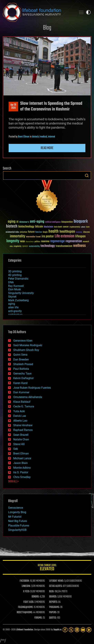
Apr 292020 (13, 106)
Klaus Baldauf (22, 402)
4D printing (15, 275)
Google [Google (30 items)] (45, 232)
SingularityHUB (17, 530)
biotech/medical (39, 137)
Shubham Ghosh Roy (26, 350)
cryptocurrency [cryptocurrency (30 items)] (75, 227)
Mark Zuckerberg (18, 300)
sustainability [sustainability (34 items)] (34, 247)
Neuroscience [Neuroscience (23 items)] (30, 242)
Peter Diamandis (18, 279)
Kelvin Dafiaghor (23, 378)
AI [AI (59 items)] (17, 222)
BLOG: (52, 592)
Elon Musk (14, 289)
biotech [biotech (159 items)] (12, 226)
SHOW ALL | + (13, 482)
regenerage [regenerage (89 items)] (57, 241)
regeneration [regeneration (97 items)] (74, 241)
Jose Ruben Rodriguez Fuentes (32, 388)
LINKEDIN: (26, 586)
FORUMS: (38, 618)
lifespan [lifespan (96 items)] (80, 236)
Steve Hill (19, 444)
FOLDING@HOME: (26, 607)
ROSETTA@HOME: (25, 612)
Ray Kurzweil (16, 286)
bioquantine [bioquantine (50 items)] (67, 222)
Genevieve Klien (23, 341)
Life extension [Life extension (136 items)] (65, 236)
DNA (11, 282)
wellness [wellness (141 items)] (79, 246)
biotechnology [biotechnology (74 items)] (26, 227)
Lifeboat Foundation (25, 630)
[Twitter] (71, 630)
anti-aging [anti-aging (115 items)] (37, 222)
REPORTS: (53, 602)
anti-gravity (15, 311)
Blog (47, 28)
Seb (16, 449)
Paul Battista (21, 369)
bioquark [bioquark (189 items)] (81, 222)
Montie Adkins (22, 468)
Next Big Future (17, 521)
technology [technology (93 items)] (48, 246)
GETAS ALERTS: (56, 586)
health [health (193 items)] (54, 232)
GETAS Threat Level (47, 568)
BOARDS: (53, 597)
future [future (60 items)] (31, 232)
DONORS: (35, 597)
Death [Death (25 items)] (88, 227)
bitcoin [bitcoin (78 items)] (39, 227)
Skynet (12, 297)
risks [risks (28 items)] (11, 246)
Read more (47, 148)
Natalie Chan (21, 439)
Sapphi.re (57, 630)
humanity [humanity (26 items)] (79, 232)
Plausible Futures (19, 526)
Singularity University (21, 293)
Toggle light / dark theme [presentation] (88, 12)
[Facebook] (65, 630)
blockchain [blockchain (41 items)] (48, 227)
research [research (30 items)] (86, 242)
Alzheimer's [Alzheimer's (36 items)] (24, 222)
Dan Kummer (21, 392)
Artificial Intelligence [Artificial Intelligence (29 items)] (53, 222)
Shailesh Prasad (23, 364)
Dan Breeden (21, 359)
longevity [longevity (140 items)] (13, 241)
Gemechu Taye (22, 374)
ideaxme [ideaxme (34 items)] (86, 232)
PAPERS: (53, 612)
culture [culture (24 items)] (83, 227)
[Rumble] (89, 630)
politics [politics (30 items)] (37, 242)
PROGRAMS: (54, 607)
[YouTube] (83, 630)
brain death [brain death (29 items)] (58, 227)
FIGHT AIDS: (29, 602)
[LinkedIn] (77, 630)
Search (87, 176)
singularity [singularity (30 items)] (18, 246)
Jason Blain (21, 463)
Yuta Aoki (19, 411)
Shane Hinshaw (23, 425)
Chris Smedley (22, 477)
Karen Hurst (20, 383)
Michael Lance (22, 458)
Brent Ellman (24, 137)
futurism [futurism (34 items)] (39, 232)
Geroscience (16, 508)
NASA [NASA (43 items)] (23, 242)
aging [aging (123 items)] (12, 222)
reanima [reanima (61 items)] (45, 241)
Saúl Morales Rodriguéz (28, 345)
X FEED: (26, 592)
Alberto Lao (20, 421)
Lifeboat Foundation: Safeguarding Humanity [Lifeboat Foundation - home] (38, 12)
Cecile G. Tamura (24, 406)
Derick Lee (20, 416)
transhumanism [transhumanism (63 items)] (64, 246)
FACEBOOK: (25, 581)
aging (12, 304)
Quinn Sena (20, 355)
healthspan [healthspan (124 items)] (67, 232)
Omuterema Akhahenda (28, 397)
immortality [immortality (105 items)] (18, 236)
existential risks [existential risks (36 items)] (12, 232)
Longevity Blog (17, 512)
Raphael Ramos (23, 430)
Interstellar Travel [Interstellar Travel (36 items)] (33, 237)
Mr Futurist (15, 517)
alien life (13, 307)
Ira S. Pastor (21, 472)
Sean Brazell (21, 435)
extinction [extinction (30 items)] (23, 232)
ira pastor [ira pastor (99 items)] (48, 236)
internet (51, 137)
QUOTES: (53, 618)
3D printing (15, 271)
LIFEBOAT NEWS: (56, 581)
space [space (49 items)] (25, 246)
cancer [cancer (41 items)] (66, 227)
